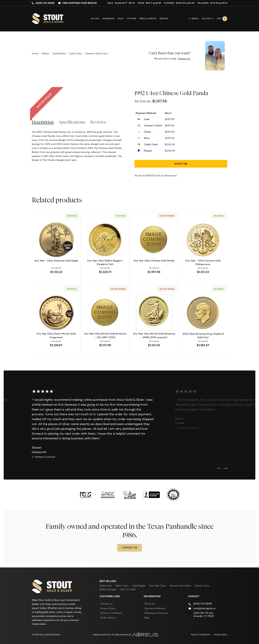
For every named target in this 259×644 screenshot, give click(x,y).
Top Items (132, 19)
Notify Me (181, 164)
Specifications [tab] (72, 122)
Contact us (184, 59)
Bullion (95, 19)
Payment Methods (155, 608)
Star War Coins (158, 586)
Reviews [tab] (98, 122)
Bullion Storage (108, 589)
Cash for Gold (128, 589)
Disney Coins (202, 586)
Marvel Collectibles (180, 586)
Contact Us (130, 548)
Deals (121, 19)
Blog (147, 618)
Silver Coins (122, 586)
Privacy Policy (108, 608)
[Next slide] (226, 469)
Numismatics (108, 19)
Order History (108, 618)
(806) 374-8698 (45, 3)
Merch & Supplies (148, 19)
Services (164, 19)
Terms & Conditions (111, 613)
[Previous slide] (219, 469)
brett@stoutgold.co (204, 608)
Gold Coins (106, 586)
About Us (150, 604)
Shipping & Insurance (156, 613)
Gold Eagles (139, 586)
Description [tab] (43, 122)
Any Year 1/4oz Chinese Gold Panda (154, 261)
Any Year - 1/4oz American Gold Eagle (56, 261)
